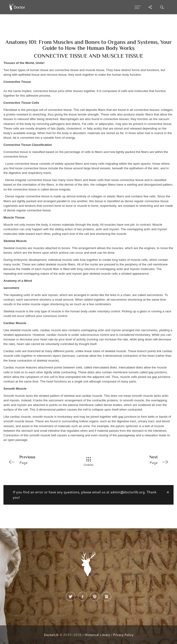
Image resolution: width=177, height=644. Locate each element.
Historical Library (97, 635)
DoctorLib (51, 635)
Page (38, 460)
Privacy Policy (123, 635)
